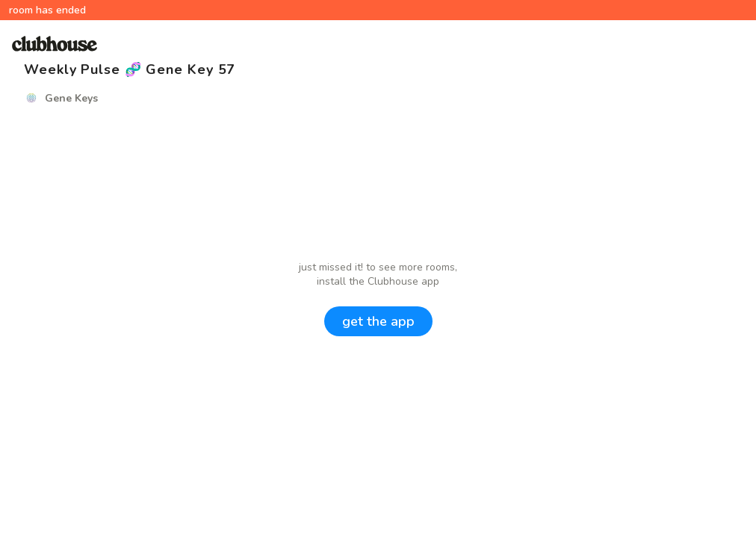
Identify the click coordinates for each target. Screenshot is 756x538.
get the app (378, 321)
